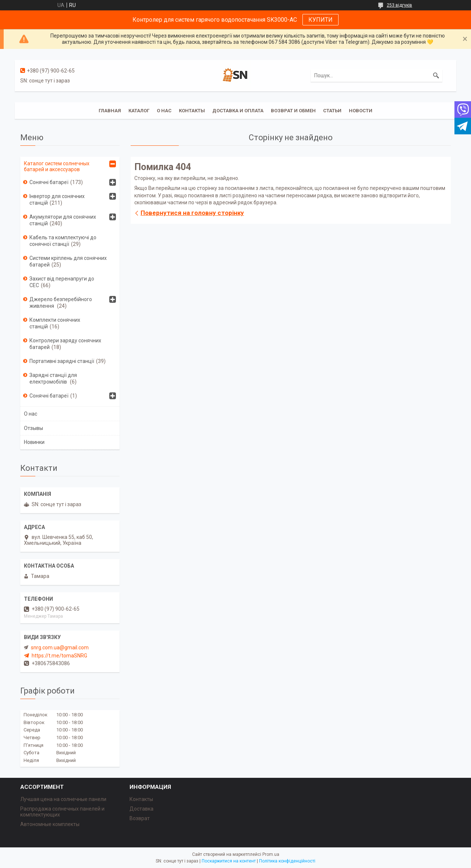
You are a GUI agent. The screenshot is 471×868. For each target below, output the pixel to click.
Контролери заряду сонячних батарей (65, 344)
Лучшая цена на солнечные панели (63, 799)
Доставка (141, 809)
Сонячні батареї (49, 182)
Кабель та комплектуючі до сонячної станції (63, 241)
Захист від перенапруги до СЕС (62, 282)
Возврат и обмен (293, 111)
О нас (164, 111)
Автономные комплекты (50, 824)
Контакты (192, 111)
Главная (110, 111)
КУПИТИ (321, 20)
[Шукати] (436, 75)
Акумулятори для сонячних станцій (63, 220)
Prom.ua (271, 854)
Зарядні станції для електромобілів (53, 378)
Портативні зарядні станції (62, 361)
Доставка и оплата (238, 111)
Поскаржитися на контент (229, 861)
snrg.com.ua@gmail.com (60, 648)
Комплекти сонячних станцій (55, 323)
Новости (361, 111)
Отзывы (33, 428)
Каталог (139, 111)
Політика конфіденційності (287, 861)
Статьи (332, 111)
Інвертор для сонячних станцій (57, 200)
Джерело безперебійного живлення (61, 303)
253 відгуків (399, 5)
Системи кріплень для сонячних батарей (68, 261)
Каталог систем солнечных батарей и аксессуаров (57, 167)
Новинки (34, 442)
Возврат (140, 818)
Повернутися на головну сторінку (192, 213)
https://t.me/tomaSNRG (59, 656)
